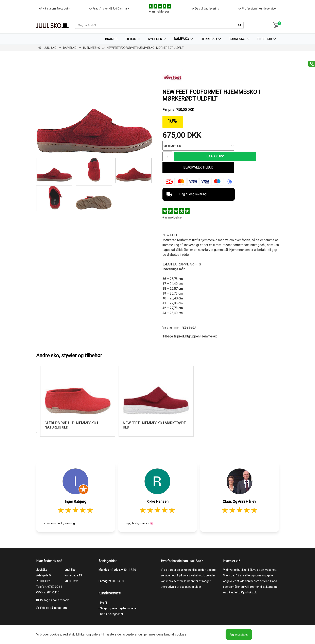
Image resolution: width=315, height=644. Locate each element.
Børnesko (237, 39)
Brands (111, 39)
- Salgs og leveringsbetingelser (118, 609)
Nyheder (155, 39)
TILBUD (131, 39)
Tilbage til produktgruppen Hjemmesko (190, 337)
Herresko (209, 39)
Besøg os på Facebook (52, 600)
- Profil (103, 603)
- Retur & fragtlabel (111, 614)
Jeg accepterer (239, 634)
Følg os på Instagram (51, 608)
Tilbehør (264, 39)
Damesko (181, 39)
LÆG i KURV (204, 156)
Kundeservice (110, 593)
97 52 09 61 (55, 587)
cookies (55, 634)
